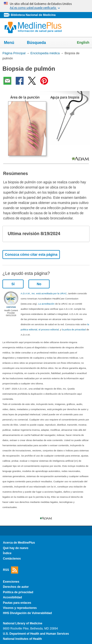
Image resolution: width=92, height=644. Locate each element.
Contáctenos (12, 559)
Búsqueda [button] (40, 43)
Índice (7, 553)
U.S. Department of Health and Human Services (36, 634)
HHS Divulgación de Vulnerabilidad (27, 613)
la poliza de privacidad (74, 329)
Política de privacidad (18, 592)
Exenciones (11, 582)
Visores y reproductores (20, 608)
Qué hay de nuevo (16, 548)
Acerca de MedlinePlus (19, 543)
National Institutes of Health (22, 639)
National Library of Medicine (23, 623)
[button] (82, 234)
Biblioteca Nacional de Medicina (33, 15)
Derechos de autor (16, 587)
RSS (11, 570)
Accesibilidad (12, 597)
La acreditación (46, 304)
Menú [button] (12, 43)
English (83, 42)
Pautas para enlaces (17, 603)
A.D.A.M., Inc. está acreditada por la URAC (44, 293)
